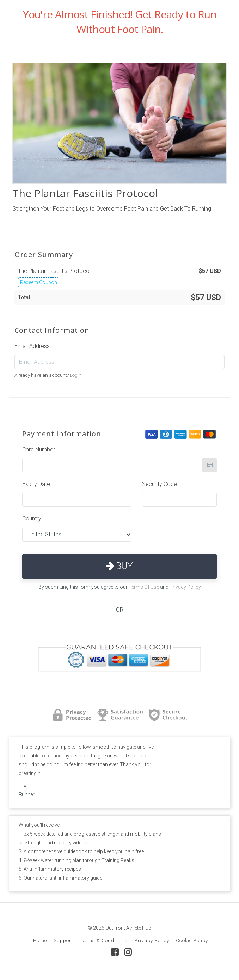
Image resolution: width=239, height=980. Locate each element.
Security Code (160, 484)
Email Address (32, 346)
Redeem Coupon (39, 282)
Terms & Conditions (104, 940)
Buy (119, 566)
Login (76, 375)
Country (32, 519)
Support (63, 940)
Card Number (39, 450)
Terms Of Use (144, 587)
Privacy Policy (185, 587)
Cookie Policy (192, 940)
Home (40, 940)
